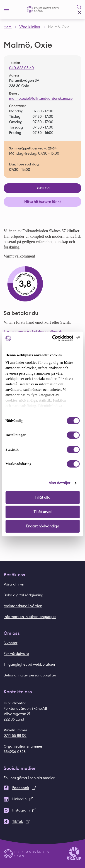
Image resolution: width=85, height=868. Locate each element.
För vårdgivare (16, 654)
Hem (8, 27)
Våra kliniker (30, 27)
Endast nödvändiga (43, 526)
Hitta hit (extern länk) (42, 202)
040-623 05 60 (21, 68)
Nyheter (11, 643)
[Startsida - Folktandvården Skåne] (43, 10)
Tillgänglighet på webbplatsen (29, 665)
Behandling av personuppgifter (30, 675)
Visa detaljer (59, 483)
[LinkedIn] (42, 799)
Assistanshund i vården (23, 606)
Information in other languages (30, 617)
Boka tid (43, 188)
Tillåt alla (42, 497)
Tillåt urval (42, 512)
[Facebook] (42, 788)
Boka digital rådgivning (23, 595)
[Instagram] (42, 810)
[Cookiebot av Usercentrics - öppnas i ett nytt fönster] (60, 338)
